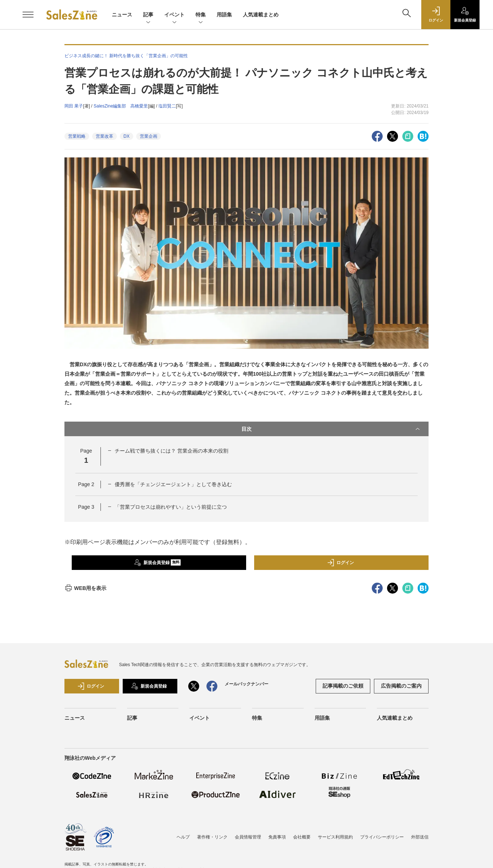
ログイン (340, 563)
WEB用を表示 (85, 588)
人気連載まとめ (261, 15)
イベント (174, 15)
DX (127, 136)
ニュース (122, 15)
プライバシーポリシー (382, 837)
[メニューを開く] (28, 15)
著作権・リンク (212, 837)
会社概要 (302, 837)
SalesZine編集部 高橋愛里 (121, 106)
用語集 (224, 15)
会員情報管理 (248, 837)
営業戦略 (77, 136)
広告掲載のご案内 (401, 686)
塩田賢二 (167, 106)
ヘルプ (183, 837)
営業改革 (104, 136)
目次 (331, 429)
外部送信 (420, 837)
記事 (148, 15)
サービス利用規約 (335, 837)
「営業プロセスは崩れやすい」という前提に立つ (171, 507)
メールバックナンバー (246, 684)
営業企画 (149, 136)
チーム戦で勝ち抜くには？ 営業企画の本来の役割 (171, 451)
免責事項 (277, 837)
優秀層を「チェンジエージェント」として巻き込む (173, 484)
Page (86, 484)
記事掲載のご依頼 (343, 686)
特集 (201, 15)
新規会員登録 (157, 563)
